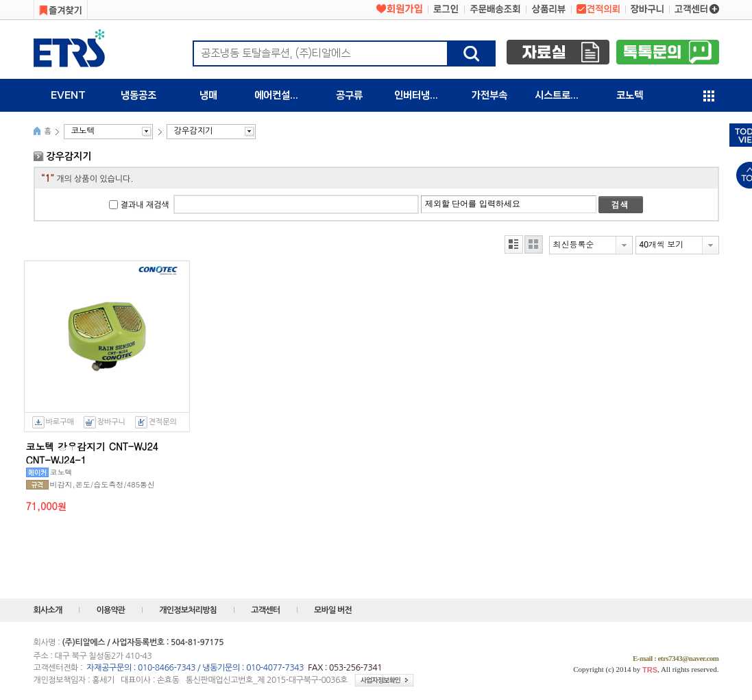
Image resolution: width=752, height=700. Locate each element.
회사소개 (48, 610)
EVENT (68, 95)
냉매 (208, 95)
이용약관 (110, 610)
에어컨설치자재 (284, 95)
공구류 (349, 95)
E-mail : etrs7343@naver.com (676, 658)
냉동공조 (138, 95)
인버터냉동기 (421, 95)
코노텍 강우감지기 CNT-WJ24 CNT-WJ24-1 (92, 451)
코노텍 (630, 95)
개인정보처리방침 (188, 610)
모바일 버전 (333, 610)
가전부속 (489, 95)
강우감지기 (193, 131)
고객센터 (265, 610)
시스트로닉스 (561, 95)
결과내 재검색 (145, 205)
